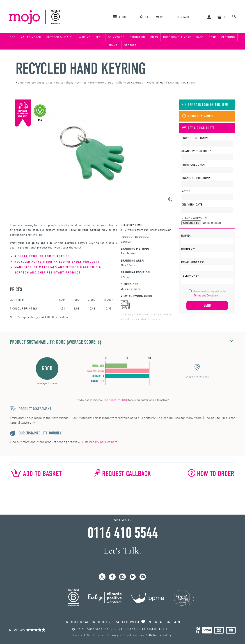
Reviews (27, 630)
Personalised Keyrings (71, 82)
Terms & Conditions (88, 635)
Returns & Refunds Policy (152, 635)
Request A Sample (198, 116)
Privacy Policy (118, 635)
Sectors (130, 45)
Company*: (189, 249)
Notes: (186, 191)
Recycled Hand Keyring (81, 69)
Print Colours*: (193, 165)
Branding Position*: (196, 178)
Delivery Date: (192, 205)
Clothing (228, 37)
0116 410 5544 (123, 533)
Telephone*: (190, 276)
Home (20, 82)
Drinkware (116, 37)
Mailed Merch (31, 37)
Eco (13, 37)
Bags (200, 37)
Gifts (154, 37)
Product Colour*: (195, 138)
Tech (99, 37)
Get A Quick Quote (198, 128)
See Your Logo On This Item (205, 105)
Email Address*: (193, 262)
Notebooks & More (177, 37)
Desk (212, 37)
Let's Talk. (122, 551)
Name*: (186, 236)
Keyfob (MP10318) (116, 400)
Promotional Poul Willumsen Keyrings (117, 82)
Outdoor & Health (60, 37)
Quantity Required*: (197, 151)
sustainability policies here (99, 442)
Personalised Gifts (40, 82)
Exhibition (137, 37)
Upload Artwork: (194, 218)
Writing (85, 37)
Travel (114, 45)
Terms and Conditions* (207, 296)
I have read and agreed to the (210, 294)
